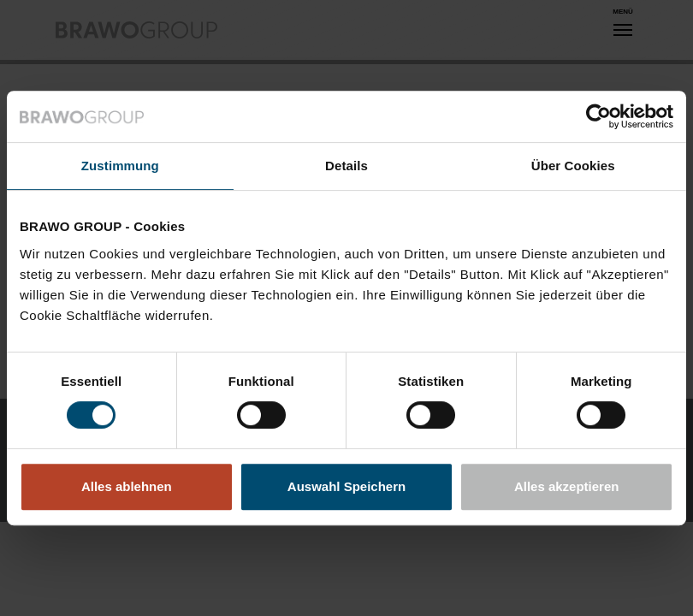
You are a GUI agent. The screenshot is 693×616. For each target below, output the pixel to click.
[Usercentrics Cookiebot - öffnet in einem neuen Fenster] (598, 116)
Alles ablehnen (127, 486)
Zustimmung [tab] (120, 166)
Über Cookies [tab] (573, 166)
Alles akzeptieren (567, 486)
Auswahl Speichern (346, 486)
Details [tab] (346, 166)
